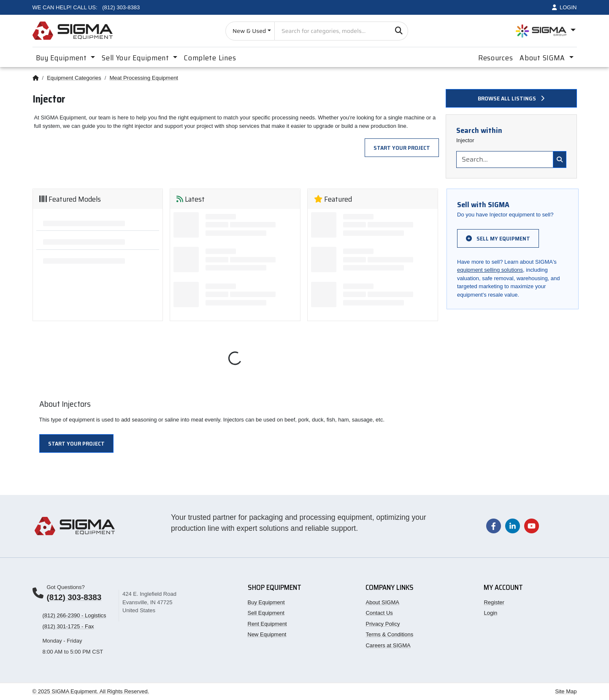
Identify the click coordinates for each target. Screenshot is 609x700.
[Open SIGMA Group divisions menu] (546, 31)
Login (490, 613)
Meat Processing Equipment (144, 78)
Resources (495, 58)
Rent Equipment (267, 624)
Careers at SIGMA (388, 645)
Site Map (566, 691)
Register (494, 602)
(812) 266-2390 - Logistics (74, 615)
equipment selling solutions (490, 270)
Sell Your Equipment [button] (136, 58)
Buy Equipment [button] (62, 58)
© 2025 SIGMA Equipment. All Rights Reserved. (91, 691)
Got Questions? (66, 587)
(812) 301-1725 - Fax (68, 626)
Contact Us (379, 613)
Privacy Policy (383, 624)
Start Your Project (402, 148)
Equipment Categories (74, 78)
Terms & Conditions (389, 634)
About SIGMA (382, 602)
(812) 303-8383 (74, 597)
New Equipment (267, 634)
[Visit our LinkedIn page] (513, 526)
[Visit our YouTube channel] (532, 526)
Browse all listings (511, 98)
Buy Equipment (266, 602)
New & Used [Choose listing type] (249, 31)
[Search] (399, 31)
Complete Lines (210, 58)
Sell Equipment (266, 613)
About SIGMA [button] (543, 58)
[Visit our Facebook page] (494, 526)
